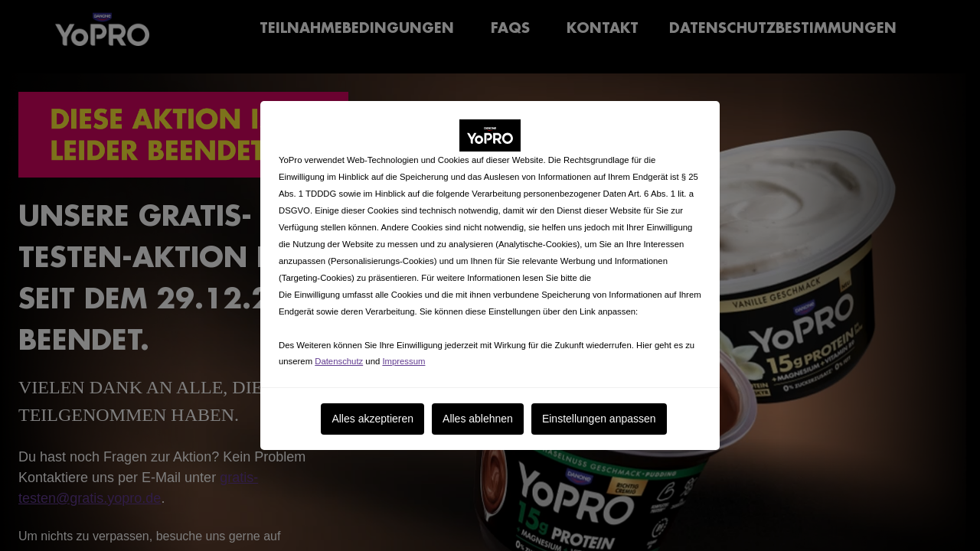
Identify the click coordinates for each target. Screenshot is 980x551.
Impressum (403, 350)
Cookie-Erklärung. (628, 267)
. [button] (351, 318)
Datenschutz (339, 350)
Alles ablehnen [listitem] (478, 408)
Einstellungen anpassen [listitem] (599, 408)
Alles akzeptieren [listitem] (372, 408)
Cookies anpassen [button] (314, 318)
